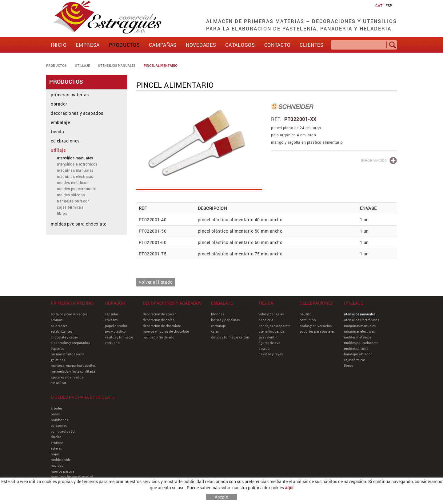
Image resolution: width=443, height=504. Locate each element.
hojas (55, 454)
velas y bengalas (271, 314)
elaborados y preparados (70, 343)
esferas (56, 448)
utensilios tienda (271, 331)
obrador (59, 104)
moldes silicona (71, 195)
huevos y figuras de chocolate (166, 331)
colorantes (59, 326)
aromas (57, 320)
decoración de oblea (159, 320)
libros (62, 213)
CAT (379, 6)
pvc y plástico (115, 331)
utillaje (82, 65)
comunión (308, 320)
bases (55, 414)
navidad (57, 465)
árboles (57, 408)
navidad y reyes (271, 354)
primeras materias (70, 95)
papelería (266, 320)
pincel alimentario (161, 65)
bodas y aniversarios (316, 326)
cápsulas (112, 314)
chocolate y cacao (64, 337)
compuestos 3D (63, 431)
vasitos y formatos (119, 337)
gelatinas (58, 360)
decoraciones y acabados (77, 113)
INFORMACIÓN (375, 160)
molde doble (61, 460)
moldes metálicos (73, 182)
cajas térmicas (70, 207)
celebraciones (65, 141)
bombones (59, 420)
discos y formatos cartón (230, 337)
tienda (57, 132)
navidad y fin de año (159, 337)
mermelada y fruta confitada (73, 371)
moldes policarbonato (77, 189)
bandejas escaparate (274, 326)
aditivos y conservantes (69, 314)
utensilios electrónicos (77, 164)
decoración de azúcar (159, 314)
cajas (215, 331)
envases (111, 320)
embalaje (60, 122)
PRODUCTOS (56, 65)
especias (57, 348)
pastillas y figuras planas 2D (72, 477)
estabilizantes (62, 331)
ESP (389, 6)
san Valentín (268, 337)
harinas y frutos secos (68, 354)
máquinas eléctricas (75, 176)
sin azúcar (58, 383)
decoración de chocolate (162, 326)
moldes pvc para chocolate (79, 224)
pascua (264, 348)
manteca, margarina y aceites (73, 365)
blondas (218, 314)
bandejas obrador (73, 201)
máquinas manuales (75, 170)
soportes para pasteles (317, 331)
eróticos (57, 443)
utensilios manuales (117, 65)
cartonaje (218, 326)
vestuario (112, 343)
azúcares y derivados (67, 377)
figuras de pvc (269, 343)
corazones (59, 425)
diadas (56, 437)
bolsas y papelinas (225, 320)
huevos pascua (62, 471)
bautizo (306, 314)
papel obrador (116, 326)
